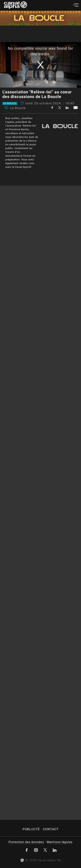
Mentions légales (60, 842)
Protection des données (26, 842)
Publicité (31, 829)
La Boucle (10, 103)
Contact (51, 829)
